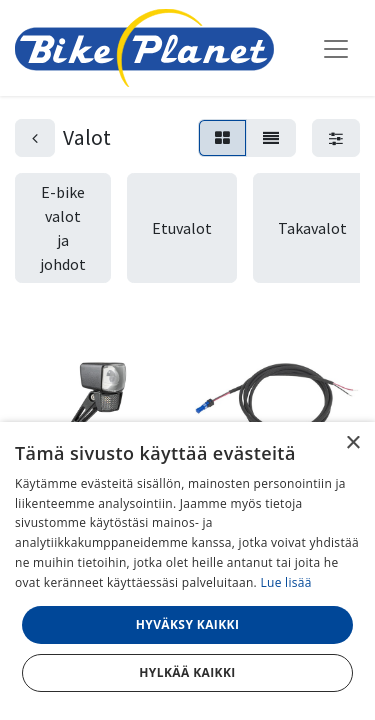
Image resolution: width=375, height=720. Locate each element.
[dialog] (187, 571)
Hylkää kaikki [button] (187, 672)
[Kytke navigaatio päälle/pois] (336, 48)
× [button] (352, 443)
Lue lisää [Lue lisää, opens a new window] (285, 582)
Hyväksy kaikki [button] (188, 624)
